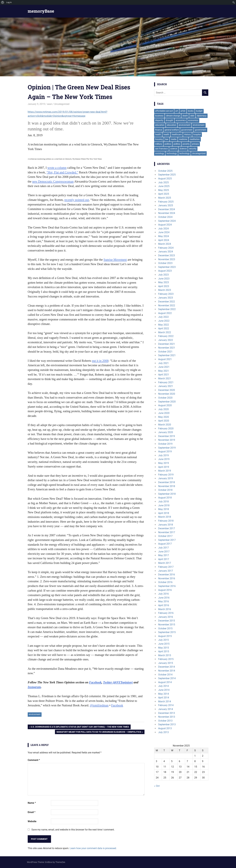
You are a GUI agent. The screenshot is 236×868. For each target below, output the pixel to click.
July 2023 (163, 275)
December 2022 (167, 302)
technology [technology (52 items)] (172, 153)
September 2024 (167, 221)
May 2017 (164, 555)
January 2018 (166, 525)
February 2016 (166, 613)
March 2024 (165, 244)
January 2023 (166, 298)
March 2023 (165, 290)
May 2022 (164, 325)
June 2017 (164, 552)
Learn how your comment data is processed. (93, 848)
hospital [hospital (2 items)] (197, 134)
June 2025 (164, 186)
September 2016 (167, 586)
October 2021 (165, 352)
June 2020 (164, 413)
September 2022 (167, 309)
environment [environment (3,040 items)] (185, 125)
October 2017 (165, 536)
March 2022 (165, 332)
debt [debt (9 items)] (192, 116)
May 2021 (164, 371)
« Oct (157, 786)
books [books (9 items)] (191, 111)
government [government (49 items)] (201, 130)
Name (32, 803)
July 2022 (163, 317)
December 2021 (167, 344)
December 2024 (167, 209)
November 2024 (167, 213)
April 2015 (164, 651)
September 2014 (167, 678)
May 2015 (164, 648)
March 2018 (165, 517)
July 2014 (163, 686)
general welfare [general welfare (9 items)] (172, 130)
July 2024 (163, 229)
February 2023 (166, 294)
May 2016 (164, 601)
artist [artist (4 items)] (183, 111)
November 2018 (167, 486)
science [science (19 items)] (174, 149)
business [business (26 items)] (159, 116)
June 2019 (164, 459)
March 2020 (165, 425)
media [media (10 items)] (174, 139)
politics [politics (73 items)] (168, 144)
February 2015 (166, 659)
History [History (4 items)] (187, 134)
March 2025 (165, 198)
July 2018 (163, 502)
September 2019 (167, 448)
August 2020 (165, 405)
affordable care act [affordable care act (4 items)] (164, 111)
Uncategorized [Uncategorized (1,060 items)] (199, 153)
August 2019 (165, 452)
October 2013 (165, 721)
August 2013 (165, 728)
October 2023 (165, 263)
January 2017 (166, 571)
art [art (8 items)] (177, 111)
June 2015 (164, 644)
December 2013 (167, 713)
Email (32, 812)
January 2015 (166, 663)
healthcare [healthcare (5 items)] (177, 134)
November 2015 (167, 625)
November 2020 (167, 394)
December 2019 (167, 436)
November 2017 (167, 532)
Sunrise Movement (115, 260)
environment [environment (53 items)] (199, 125)
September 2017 (167, 540)
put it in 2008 (100, 361)
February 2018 (166, 521)
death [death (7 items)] (185, 116)
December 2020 (167, 390)
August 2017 (165, 544)
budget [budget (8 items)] (199, 111)
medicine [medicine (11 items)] (183, 139)
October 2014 (165, 675)
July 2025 (163, 182)
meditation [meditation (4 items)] (195, 139)
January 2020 (166, 432)
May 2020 (164, 417)
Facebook (117, 705)
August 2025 (165, 179)
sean (50, 104)
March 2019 (165, 471)
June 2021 (164, 367)
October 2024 (165, 217)
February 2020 (166, 429)
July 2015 (163, 640)
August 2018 (165, 498)
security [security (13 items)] (193, 149)
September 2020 (167, 402)
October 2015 (165, 628)
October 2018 (165, 490)
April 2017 (164, 559)
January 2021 (166, 386)
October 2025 (165, 171)
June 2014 (164, 690)
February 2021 (166, 382)
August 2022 (165, 313)
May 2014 (164, 694)
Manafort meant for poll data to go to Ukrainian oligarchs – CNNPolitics (99, 732)
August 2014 (165, 682)
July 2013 (163, 732)
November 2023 (167, 259)
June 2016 (164, 598)
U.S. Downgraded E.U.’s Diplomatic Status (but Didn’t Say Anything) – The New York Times (80, 727)
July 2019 (163, 455)
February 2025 (166, 202)
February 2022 (166, 336)
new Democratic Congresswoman (53, 181)
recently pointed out (77, 200)
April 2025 (164, 194)
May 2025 (164, 190)
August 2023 (165, 271)
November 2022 (167, 305)
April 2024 (164, 240)
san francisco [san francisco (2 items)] (161, 149)
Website (32, 821)
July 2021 (163, 363)
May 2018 (164, 509)
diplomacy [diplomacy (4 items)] (202, 116)
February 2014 (166, 705)
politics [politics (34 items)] (177, 144)
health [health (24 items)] (166, 134)
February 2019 (166, 475)
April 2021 (164, 375)
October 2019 (165, 444)
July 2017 (163, 548)
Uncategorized (62, 104)
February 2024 (166, 248)
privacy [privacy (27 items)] (195, 144)
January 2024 (166, 252)
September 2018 (167, 494)
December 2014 (167, 667)
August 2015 (165, 636)
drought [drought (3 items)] (169, 120)
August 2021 (165, 359)
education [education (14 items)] (160, 125)
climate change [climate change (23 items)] (173, 116)
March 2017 (165, 563)
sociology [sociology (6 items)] (160, 153)
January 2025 (166, 205)
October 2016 (165, 582)
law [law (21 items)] (167, 139)
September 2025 (167, 175)
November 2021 (167, 348)
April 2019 (164, 467)
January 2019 (166, 478)
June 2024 (164, 232)
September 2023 (167, 267)
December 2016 (167, 575)
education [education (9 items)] (172, 125)
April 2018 (164, 513)
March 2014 (165, 701)
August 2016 (165, 590)
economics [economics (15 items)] (193, 120)
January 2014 (166, 709)
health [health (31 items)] (158, 134)
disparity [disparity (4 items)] (159, 120)
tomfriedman (99, 705)
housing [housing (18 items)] (159, 139)
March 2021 (165, 378)
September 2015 (167, 632)
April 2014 (164, 698)
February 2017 (166, 567)
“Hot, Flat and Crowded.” (62, 172)
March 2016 (165, 609)
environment (35, 714)
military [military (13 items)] (159, 144)
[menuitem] (3, 2)
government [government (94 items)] (187, 130)
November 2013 (167, 717)
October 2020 (165, 398)
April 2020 (164, 421)
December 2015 (167, 621)
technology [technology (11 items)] (184, 153)
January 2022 (166, 340)
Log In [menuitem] (9, 2)
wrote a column (57, 168)
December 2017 (167, 528)
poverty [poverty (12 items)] (186, 144)
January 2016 (166, 617)
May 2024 (164, 236)
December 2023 (167, 255)
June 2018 (164, 505)
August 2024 (165, 225)
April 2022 (164, 328)
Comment (34, 760)
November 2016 (167, 578)
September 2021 (167, 355)
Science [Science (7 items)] (183, 149)
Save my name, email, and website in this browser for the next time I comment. (73, 830)
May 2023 (164, 282)
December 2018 (167, 482)
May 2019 (164, 463)
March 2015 (165, 655)
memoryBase (41, 11)
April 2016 (164, 605)
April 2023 (164, 286)
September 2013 (167, 724)
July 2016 (163, 594)
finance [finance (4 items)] (159, 130)
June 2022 (164, 321)
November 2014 (167, 671)
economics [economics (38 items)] (181, 120)
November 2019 (167, 440)
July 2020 (163, 409)
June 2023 (164, 279)
